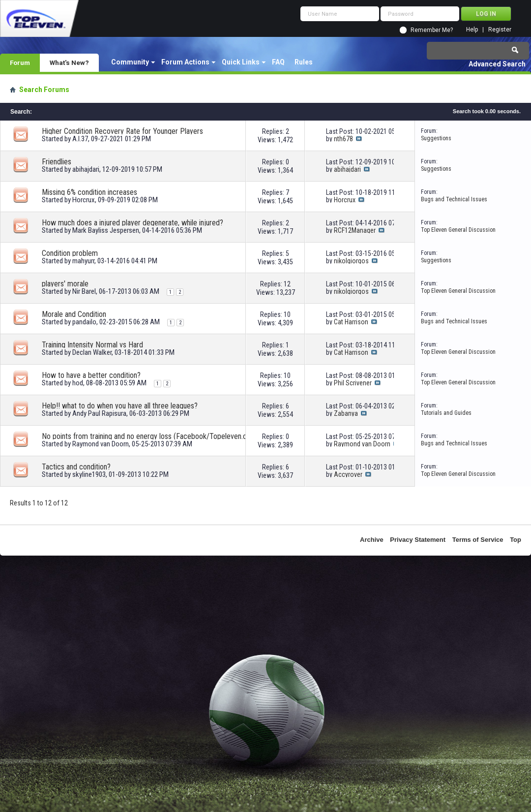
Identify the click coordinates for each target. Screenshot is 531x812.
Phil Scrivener (353, 383)
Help (472, 30)
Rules (304, 62)
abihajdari (86, 169)
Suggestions (436, 138)
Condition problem (70, 253)
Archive (372, 540)
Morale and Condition (74, 314)
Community (130, 62)
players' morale (65, 284)
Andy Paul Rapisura (99, 413)
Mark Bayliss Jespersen (106, 230)
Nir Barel (84, 291)
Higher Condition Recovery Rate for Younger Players (122, 131)
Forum (20, 62)
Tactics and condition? (76, 467)
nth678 (343, 139)
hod (78, 383)
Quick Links (241, 62)
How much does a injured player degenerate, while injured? (133, 223)
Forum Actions (185, 62)
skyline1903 (89, 474)
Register (500, 30)
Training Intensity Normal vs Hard (92, 345)
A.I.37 (80, 139)
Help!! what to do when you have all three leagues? (120, 406)
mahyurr (83, 261)
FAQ (278, 62)
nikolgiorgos (351, 261)
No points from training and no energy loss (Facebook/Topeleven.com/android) (152, 436)
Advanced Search (497, 64)
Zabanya (346, 413)
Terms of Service (478, 540)
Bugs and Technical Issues (454, 199)
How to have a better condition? (91, 375)
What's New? (69, 62)
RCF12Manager (355, 230)
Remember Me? (432, 30)
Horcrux (84, 200)
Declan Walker (92, 352)
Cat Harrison (351, 322)
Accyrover (348, 474)
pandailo (84, 322)
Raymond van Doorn (101, 444)
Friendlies (57, 162)
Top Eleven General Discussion (458, 230)
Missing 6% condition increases (89, 192)
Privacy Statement (418, 540)
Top (516, 540)
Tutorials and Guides (446, 413)
